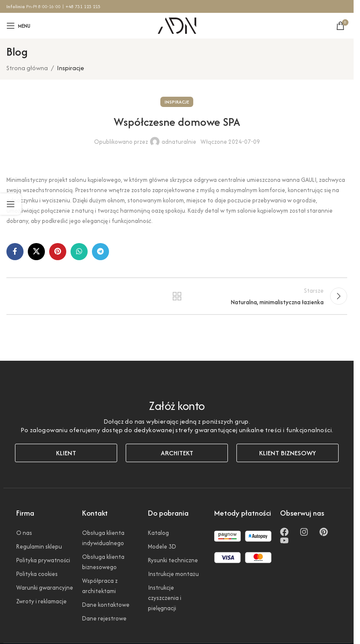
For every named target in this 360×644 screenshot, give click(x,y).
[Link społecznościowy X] (36, 252)
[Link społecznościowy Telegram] (100, 252)
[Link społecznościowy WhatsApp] (79, 252)
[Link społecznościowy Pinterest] (58, 252)
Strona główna (27, 68)
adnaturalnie (179, 142)
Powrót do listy (177, 300)
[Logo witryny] (177, 25)
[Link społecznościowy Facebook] (15, 252)
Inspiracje (71, 68)
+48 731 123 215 (83, 6)
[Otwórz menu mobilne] (18, 26)
